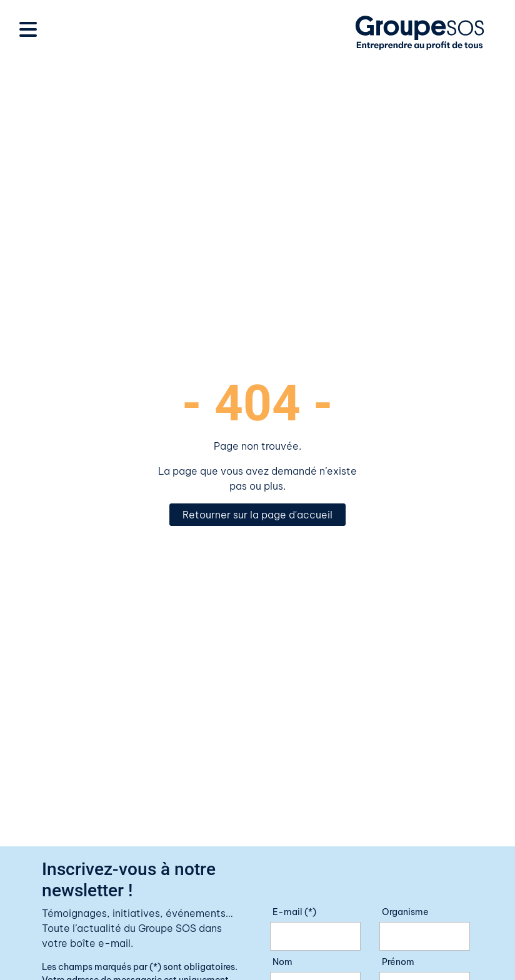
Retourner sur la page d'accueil (257, 515)
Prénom (398, 962)
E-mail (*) (294, 912)
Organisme (405, 912)
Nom (282, 962)
